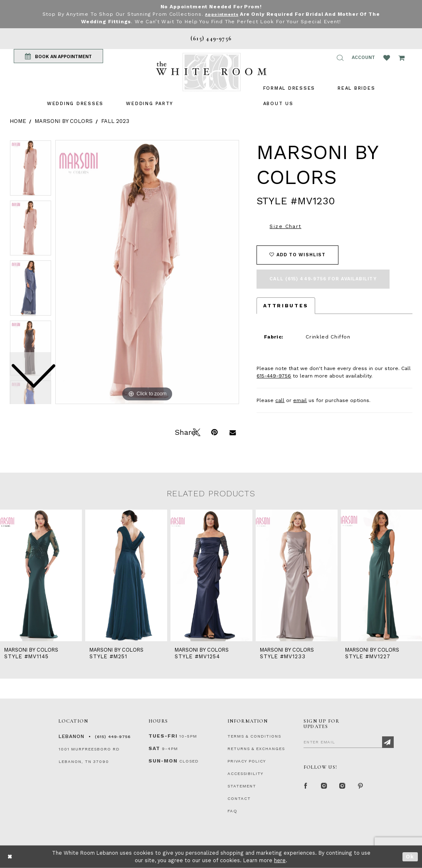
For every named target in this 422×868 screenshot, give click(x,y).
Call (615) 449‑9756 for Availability (323, 279)
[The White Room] (211, 72)
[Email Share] (232, 432)
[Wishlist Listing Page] (387, 58)
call (280, 400)
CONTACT (239, 798)
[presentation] (41, 575)
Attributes (286, 306)
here (280, 860)
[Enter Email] (349, 742)
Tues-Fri (163, 736)
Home (18, 121)
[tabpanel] (147, 272)
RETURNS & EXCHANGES (256, 749)
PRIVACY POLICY (247, 761)
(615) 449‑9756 (113, 737)
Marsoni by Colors (64, 121)
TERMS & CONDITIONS (254, 736)
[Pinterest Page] (361, 787)
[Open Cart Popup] (401, 58)
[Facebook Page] (306, 787)
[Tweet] (196, 432)
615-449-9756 (274, 376)
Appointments (222, 14)
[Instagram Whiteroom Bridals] (343, 787)
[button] (340, 58)
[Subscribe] (388, 742)
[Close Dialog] (10, 857)
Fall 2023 (115, 121)
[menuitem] (75, 104)
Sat (154, 748)
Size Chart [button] (285, 226)
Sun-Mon (163, 761)
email (300, 400)
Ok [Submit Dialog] (410, 857)
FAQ (232, 811)
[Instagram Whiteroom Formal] (324, 787)
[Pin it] (214, 432)
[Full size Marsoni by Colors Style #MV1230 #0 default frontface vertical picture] (147, 272)
